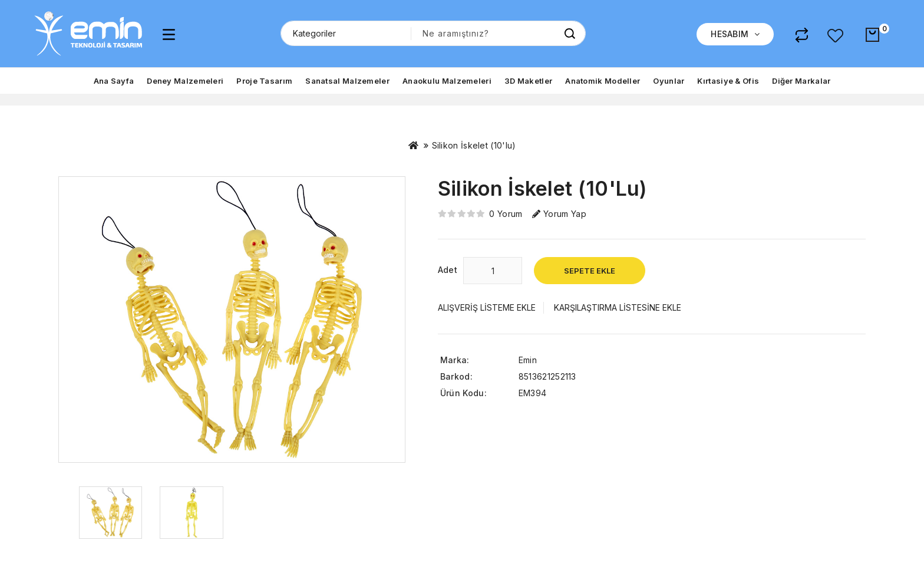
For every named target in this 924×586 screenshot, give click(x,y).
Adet (448, 270)
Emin (528, 360)
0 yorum (506, 214)
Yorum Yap (559, 214)
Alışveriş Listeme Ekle (487, 307)
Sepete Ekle (590, 271)
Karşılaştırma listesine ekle (618, 307)
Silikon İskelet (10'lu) (474, 145)
